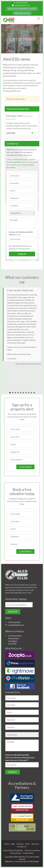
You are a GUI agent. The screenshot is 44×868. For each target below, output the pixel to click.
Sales (13, 844)
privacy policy (24, 249)
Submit (13, 772)
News (28, 844)
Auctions (20, 844)
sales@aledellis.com (21, 5)
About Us (35, 844)
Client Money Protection (13, 850)
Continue (25, 467)
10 (34, 393)
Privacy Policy (15, 853)
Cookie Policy (28, 853)
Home (7, 844)
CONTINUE (25, 551)
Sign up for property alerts (22, 9)
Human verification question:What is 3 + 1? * (21, 233)
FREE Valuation (22, 13)
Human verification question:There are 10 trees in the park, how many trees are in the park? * (20, 757)
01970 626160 (21, 3)
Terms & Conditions (33, 850)
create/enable (18, 861)
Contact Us (22, 846)
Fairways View (15, 116)
